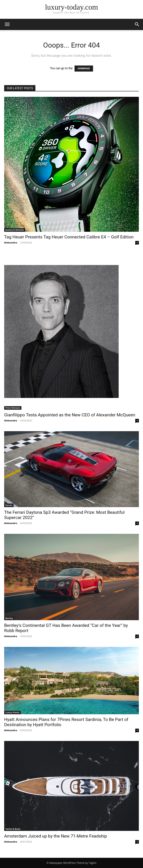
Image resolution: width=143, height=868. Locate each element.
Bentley (9, 618)
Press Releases (13, 408)
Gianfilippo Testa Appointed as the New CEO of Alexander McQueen (70, 415)
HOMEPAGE (84, 69)
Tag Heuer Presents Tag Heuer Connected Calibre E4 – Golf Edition (69, 237)
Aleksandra (11, 243)
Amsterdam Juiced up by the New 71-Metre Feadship (56, 836)
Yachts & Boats (13, 829)
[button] (7, 24)
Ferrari (9, 505)
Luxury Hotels (12, 712)
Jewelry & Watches (15, 230)
